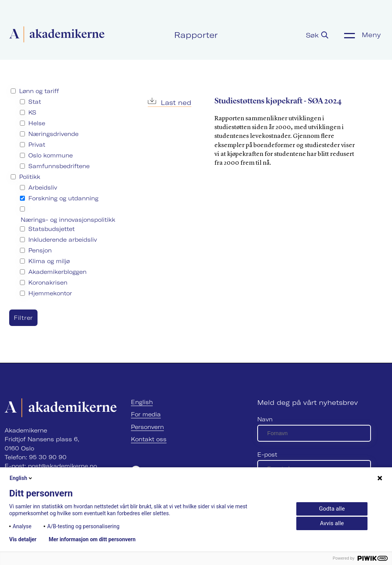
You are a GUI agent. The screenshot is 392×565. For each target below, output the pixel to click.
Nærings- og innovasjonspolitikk (68, 220)
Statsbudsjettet (51, 229)
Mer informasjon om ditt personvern (92, 539)
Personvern (147, 427)
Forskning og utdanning (63, 198)
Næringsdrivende (53, 134)
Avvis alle (332, 523)
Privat (37, 145)
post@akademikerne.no (62, 466)
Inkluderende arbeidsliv (63, 240)
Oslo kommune (51, 155)
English (142, 402)
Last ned (170, 102)
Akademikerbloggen (57, 272)
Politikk (30, 177)
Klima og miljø (49, 261)
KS (32, 112)
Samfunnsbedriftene (59, 166)
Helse (37, 123)
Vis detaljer (23, 539)
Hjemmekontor (50, 293)
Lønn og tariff (39, 91)
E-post (267, 454)
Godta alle (332, 509)
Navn (265, 419)
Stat (35, 102)
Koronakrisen (48, 282)
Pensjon (40, 250)
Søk (317, 35)
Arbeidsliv (43, 188)
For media (146, 414)
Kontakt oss (149, 439)
